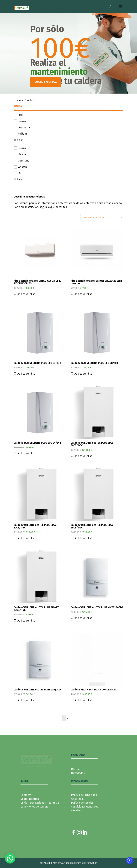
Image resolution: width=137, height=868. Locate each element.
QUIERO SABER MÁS (46, 82)
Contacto (26, 808)
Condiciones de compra (34, 820)
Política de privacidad (84, 808)
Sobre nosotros (30, 812)
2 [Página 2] (68, 731)
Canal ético (78, 823)
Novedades (78, 786)
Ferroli (22, 121)
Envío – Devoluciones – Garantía (40, 816)
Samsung (24, 161)
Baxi (21, 115)
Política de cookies (82, 816)
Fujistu (22, 154)
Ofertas (76, 782)
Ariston (23, 167)
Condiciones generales (85, 820)
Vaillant (23, 134)
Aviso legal (77, 812)
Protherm (24, 128)
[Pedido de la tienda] (102, 218)
